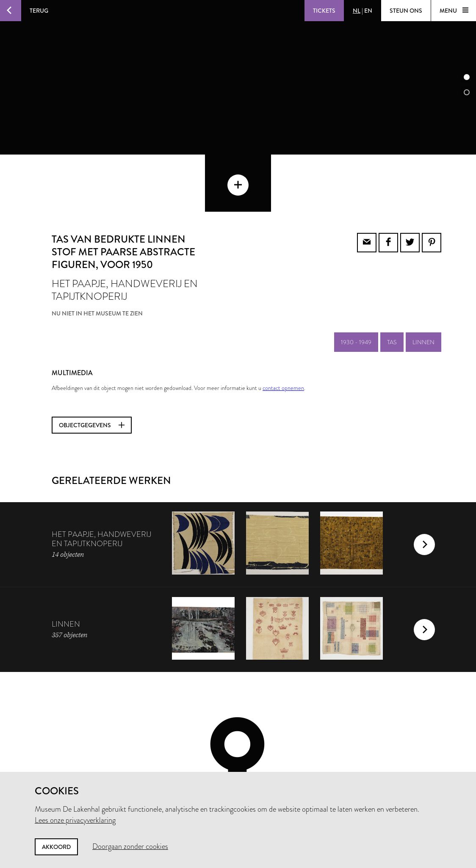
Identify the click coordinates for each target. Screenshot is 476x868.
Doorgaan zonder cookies (130, 846)
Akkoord (56, 847)
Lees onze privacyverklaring (75, 820)
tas (392, 285)
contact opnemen (283, 331)
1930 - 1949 (356, 285)
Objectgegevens (92, 368)
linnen (423, 285)
